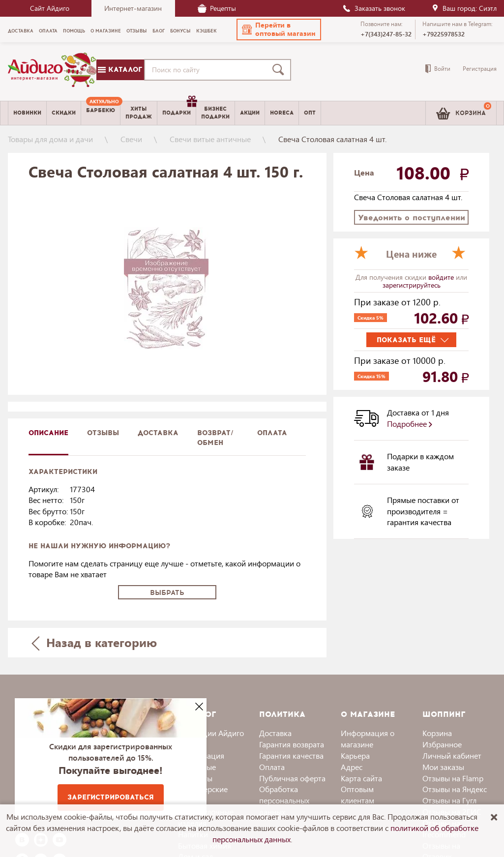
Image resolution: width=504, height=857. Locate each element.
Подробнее (410, 424)
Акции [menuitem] (250, 113)
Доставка (275, 733)
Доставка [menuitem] (21, 31)
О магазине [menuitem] (106, 31)
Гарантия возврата (292, 744)
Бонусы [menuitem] (180, 31)
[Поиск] (280, 70)
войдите (442, 277)
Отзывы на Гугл (449, 800)
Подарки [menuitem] (179, 109)
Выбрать (167, 593)
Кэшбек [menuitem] (207, 31)
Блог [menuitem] (159, 31)
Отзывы (103, 433)
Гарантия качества (291, 755)
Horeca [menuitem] (282, 113)
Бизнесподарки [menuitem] (215, 113)
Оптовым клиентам (357, 795)
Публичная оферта (292, 778)
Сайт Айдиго (50, 8)
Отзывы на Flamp (453, 778)
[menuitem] (101, 113)
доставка (158, 433)
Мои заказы (443, 767)
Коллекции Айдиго (211, 733)
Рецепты (217, 8)
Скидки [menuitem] (64, 113)
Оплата (272, 433)
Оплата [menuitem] (48, 31)
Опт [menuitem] (310, 113)
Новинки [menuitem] (27, 113)
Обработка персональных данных (284, 800)
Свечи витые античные (210, 139)
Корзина (437, 733)
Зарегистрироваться (111, 797)
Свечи (131, 139)
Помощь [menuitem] (74, 31)
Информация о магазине (368, 739)
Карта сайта (361, 778)
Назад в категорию (94, 642)
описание (48, 433)
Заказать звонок (374, 8)
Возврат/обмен (215, 438)
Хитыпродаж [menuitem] (139, 113)
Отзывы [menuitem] (137, 31)
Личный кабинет (452, 755)
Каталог (120, 70)
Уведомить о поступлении (412, 218)
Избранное (442, 744)
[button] (279, 30)
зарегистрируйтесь (412, 285)
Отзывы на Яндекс (455, 789)
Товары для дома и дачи (50, 139)
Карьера (355, 755)
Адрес (352, 767)
